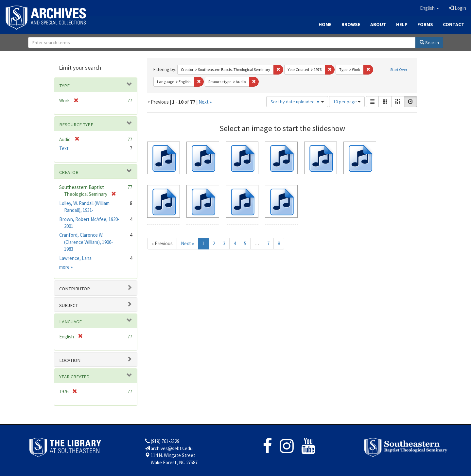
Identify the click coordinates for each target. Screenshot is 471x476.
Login (457, 8)
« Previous (162, 243)
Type (64, 86)
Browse (351, 24)
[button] (429, 8)
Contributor (75, 289)
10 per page (347, 102)
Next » (205, 102)
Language (70, 322)
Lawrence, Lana (75, 258)
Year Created (74, 377)
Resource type (76, 125)
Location (70, 360)
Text (64, 148)
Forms (425, 24)
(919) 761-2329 (165, 441)
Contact (454, 24)
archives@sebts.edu (172, 448)
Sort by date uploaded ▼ (297, 102)
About (378, 24)
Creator (69, 172)
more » (66, 267)
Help (402, 24)
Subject (69, 305)
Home (325, 24)
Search (429, 42)
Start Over (399, 69)
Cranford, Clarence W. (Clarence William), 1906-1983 (86, 242)
